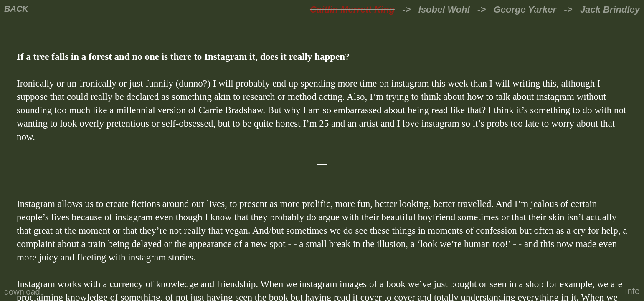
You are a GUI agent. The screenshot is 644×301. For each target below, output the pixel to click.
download (22, 292)
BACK (16, 9)
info (633, 291)
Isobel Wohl (444, 9)
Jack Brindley (610, 9)
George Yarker (525, 9)
